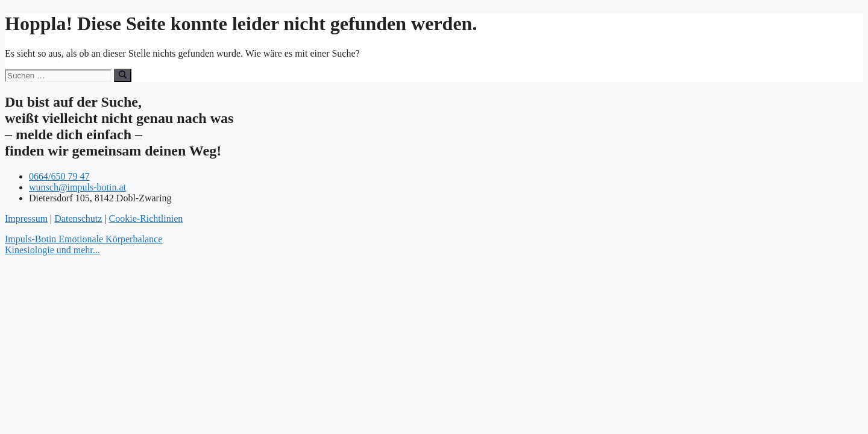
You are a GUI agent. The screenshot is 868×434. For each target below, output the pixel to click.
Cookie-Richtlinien (146, 219)
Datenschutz (78, 219)
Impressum (26, 219)
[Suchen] (123, 75)
